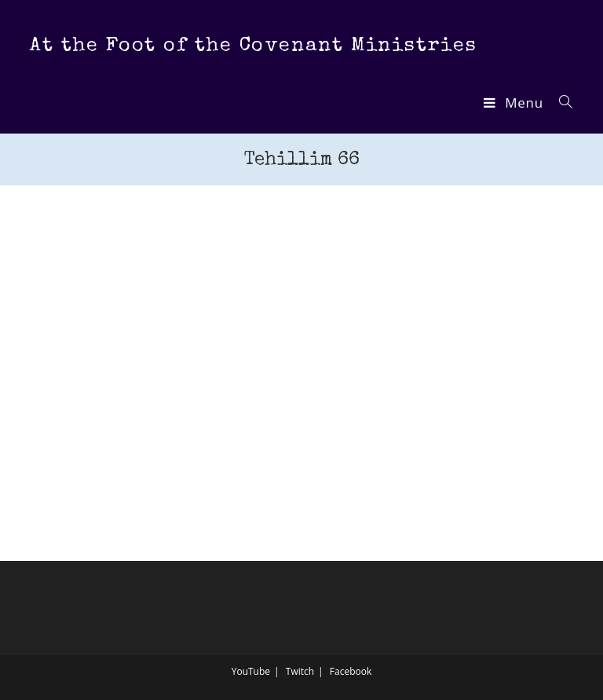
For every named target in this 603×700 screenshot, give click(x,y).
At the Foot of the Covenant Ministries (253, 46)
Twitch (300, 671)
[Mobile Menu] (515, 103)
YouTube (251, 671)
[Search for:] (560, 103)
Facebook (351, 671)
